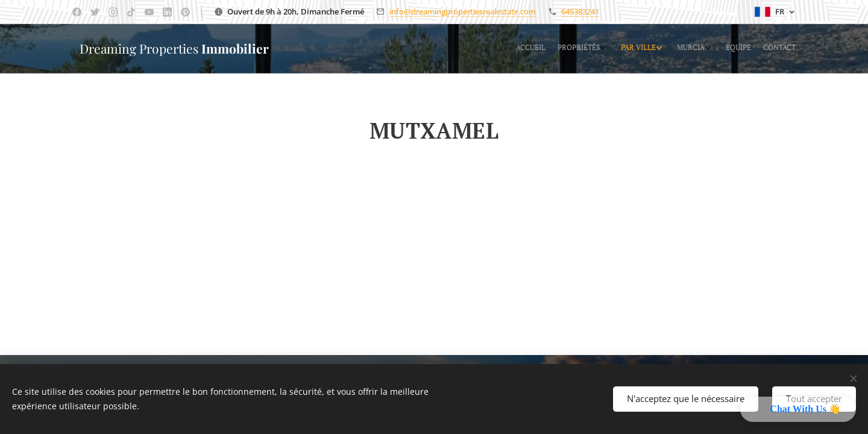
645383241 (580, 11)
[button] (798, 409)
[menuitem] (710, 49)
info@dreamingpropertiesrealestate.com (463, 11)
